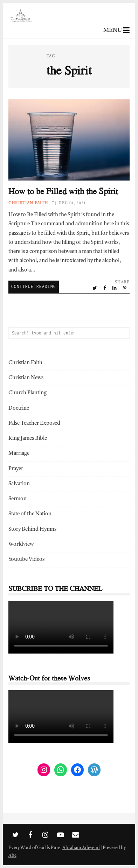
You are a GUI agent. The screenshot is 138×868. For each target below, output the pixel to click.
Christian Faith (28, 203)
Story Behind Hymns (32, 530)
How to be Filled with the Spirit (69, 140)
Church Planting (27, 393)
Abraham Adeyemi (81, 848)
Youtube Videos (26, 560)
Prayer (16, 469)
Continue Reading (34, 286)
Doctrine (19, 408)
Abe (12, 856)
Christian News (26, 378)
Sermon (18, 499)
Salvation (19, 484)
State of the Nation (30, 514)
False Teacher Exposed (34, 424)
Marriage (19, 454)
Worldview (21, 545)
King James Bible (28, 439)
